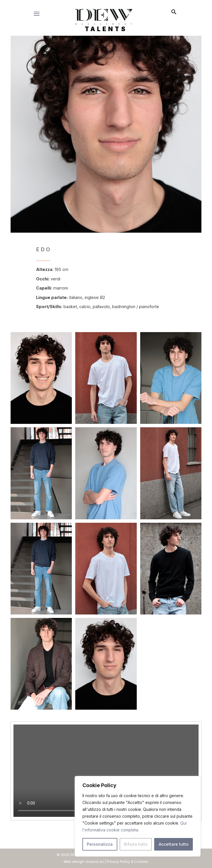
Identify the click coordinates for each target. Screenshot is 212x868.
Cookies (141, 862)
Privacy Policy (118, 862)
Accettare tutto (174, 844)
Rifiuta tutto (136, 844)
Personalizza (100, 844)
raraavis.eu (95, 862)
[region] (138, 816)
